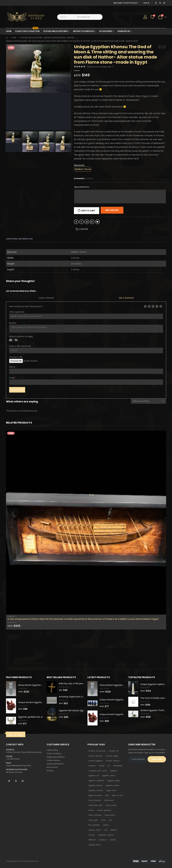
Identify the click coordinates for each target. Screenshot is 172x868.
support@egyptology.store (19, 765)
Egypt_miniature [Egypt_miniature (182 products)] (95, 795)
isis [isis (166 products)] (110, 820)
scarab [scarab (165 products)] (91, 835)
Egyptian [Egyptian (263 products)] (114, 771)
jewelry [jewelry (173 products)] (106, 825)
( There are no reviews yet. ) (100, 67)
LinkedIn (87, 222)
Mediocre (149, 306)
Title (17, 312)
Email (98, 222)
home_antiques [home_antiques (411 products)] (95, 815)
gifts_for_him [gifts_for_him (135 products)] (118, 795)
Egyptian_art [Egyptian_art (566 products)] (94, 776)
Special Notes (82, 187)
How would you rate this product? (27, 306)
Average (153, 306)
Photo (11, 340)
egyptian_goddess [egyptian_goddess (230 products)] (96, 781)
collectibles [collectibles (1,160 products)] (118, 766)
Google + (92, 222)
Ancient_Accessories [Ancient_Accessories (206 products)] (97, 751)
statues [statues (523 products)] (113, 840)
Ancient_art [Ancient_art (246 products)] (114, 751)
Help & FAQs (52, 750)
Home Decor (124, 31)
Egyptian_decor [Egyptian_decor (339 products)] (109, 776)
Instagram (23, 781)
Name (13, 367)
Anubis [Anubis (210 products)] (102, 766)
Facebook (76, 222)
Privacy (50, 771)
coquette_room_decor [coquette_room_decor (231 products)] (98, 771)
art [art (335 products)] (109, 766)
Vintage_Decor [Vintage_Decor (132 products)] (95, 845)
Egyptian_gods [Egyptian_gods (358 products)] (114, 781)
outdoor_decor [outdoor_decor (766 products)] (95, 830)
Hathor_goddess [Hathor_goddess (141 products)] (104, 810)
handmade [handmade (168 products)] (109, 800)
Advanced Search (55, 764)
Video (16, 340)
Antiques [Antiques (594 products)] (92, 766)
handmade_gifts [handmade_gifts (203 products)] (96, 805)
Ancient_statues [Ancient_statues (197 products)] (113, 761)
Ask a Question (126, 298)
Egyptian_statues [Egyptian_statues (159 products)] (96, 790)
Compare (83, 229)
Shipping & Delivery (56, 757)
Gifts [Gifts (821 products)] (107, 795)
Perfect (161, 306)
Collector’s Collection (27, 30)
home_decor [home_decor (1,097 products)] (110, 815)
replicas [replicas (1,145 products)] (114, 830)
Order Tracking (54, 753)
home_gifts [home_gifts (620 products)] (93, 820)
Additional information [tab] (19, 239)
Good (157, 306)
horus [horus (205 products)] (104, 820)
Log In (146, 3)
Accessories (106, 31)
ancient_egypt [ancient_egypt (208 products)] (112, 756)
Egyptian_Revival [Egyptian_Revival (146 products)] (95, 786)
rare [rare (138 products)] (106, 830)
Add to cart (88, 211)
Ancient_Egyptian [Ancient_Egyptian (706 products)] (96, 761)
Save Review (17, 390)
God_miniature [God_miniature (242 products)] (95, 800)
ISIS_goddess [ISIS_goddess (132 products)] (94, 825)
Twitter (81, 222)
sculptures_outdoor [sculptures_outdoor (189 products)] (106, 835)
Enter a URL (20, 346)
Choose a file (16, 357)
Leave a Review (46, 298)
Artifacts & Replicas (83, 31)
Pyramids (11, 617)
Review (13, 323)
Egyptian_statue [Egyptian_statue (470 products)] (112, 786)
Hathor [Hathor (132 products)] (91, 810)
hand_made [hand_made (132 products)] (111, 805)
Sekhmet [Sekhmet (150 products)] (92, 840)
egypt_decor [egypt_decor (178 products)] (111, 790)
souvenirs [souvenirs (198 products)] (103, 840)
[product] (86, 523)
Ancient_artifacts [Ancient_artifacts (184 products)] (96, 756)
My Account (52, 767)
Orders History (53, 760)
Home (9, 31)
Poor (145, 306)
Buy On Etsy (112, 210)
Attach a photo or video (21, 336)
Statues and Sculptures (55, 31)
